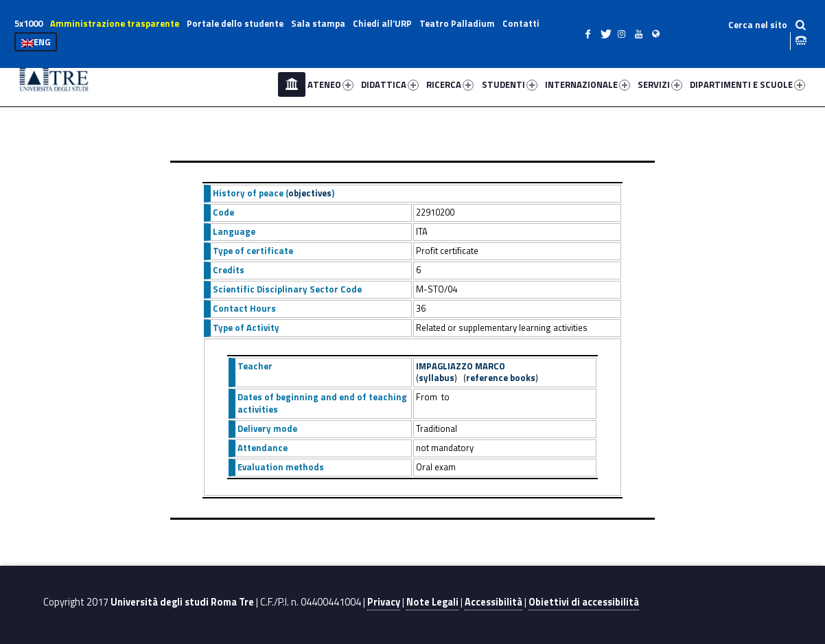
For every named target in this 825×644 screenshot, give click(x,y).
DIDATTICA (390, 84)
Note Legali (432, 602)
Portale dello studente (235, 23)
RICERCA (450, 84)
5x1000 (28, 23)
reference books (501, 378)
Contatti (521, 23)
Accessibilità (493, 602)
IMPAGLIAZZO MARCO (461, 366)
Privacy (384, 602)
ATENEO (330, 84)
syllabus (437, 378)
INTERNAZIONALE (588, 84)
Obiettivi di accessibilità (584, 602)
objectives (310, 193)
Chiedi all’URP (382, 23)
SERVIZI (660, 84)
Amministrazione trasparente (115, 23)
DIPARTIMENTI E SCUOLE (747, 84)
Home (292, 84)
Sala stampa (318, 23)
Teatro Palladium (457, 23)
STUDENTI (510, 84)
